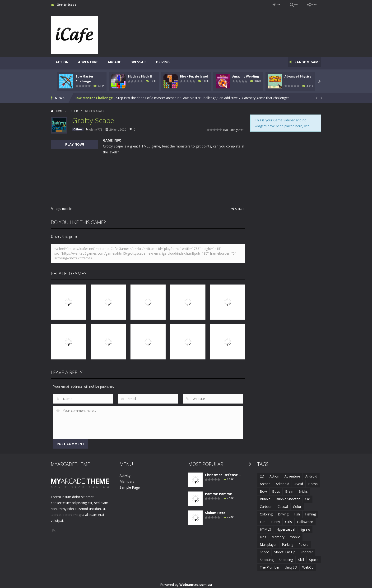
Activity (125, 473)
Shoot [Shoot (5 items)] (264, 549)
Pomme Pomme (219, 491)
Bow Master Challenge (94, 95)
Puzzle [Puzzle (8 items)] (303, 542)
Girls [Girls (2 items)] (288, 519)
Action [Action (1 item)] (274, 474)
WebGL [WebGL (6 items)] (308, 565)
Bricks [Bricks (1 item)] (303, 489)
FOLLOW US (308, 5)
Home (59, 108)
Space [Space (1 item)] (314, 557)
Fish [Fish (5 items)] (297, 512)
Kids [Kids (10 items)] (263, 534)
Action (62, 62)
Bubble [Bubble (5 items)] (265, 496)
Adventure (88, 62)
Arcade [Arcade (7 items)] (265, 481)
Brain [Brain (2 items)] (289, 489)
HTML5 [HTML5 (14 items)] (265, 527)
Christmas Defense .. (223, 472)
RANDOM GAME (304, 62)
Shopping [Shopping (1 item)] (286, 557)
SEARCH (279, 5)
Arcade (114, 62)
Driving (163, 62)
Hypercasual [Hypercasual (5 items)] (286, 527)
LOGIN (254, 5)
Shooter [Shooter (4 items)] (307, 549)
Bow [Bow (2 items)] (263, 489)
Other (74, 108)
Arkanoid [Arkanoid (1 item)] (282, 481)
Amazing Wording (246, 74)
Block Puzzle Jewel (194, 74)
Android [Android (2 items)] (311, 474)
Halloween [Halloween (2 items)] (305, 519)
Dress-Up (139, 62)
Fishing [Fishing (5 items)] (310, 512)
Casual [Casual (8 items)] (283, 504)
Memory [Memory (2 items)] (278, 534)
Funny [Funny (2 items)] (275, 519)
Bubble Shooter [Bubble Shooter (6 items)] (288, 496)
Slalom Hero (215, 510)
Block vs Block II (140, 74)
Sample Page (130, 485)
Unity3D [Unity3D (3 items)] (291, 565)
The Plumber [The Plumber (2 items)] (270, 565)
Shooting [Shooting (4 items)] (267, 557)
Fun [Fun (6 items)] (263, 519)
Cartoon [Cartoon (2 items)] (266, 504)
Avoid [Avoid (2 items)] (299, 481)
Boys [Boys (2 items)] (276, 489)
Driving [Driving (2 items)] (283, 512)
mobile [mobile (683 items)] (295, 534)
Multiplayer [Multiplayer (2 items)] (268, 542)
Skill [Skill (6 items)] (301, 557)
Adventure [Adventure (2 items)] (292, 474)
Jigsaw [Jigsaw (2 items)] (305, 527)
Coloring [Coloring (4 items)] (266, 512)
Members (127, 479)
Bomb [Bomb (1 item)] (313, 481)
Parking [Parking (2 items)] (288, 542)
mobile (67, 206)
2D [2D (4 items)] (262, 474)
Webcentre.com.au (196, 582)
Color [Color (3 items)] (297, 504)
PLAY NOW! (75, 142)
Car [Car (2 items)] (307, 496)
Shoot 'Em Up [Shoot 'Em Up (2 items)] (285, 549)
